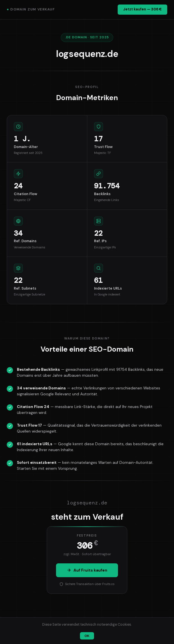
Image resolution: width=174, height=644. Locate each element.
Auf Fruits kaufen (87, 570)
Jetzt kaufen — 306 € (142, 9)
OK (87, 636)
